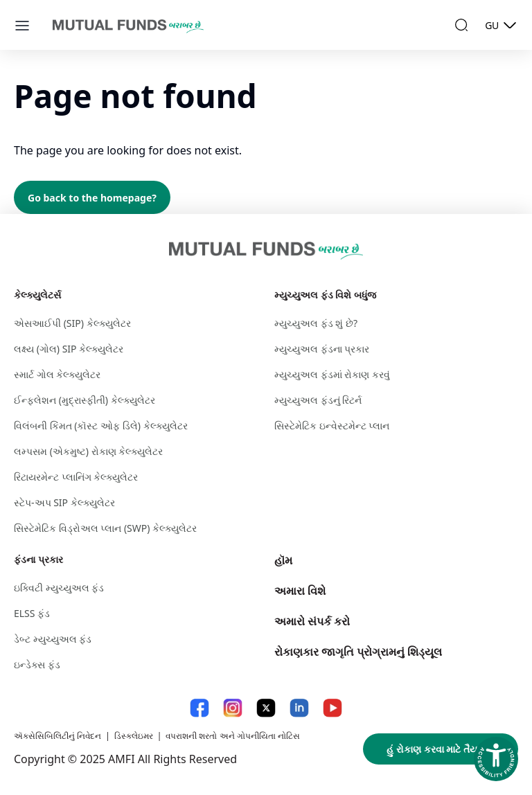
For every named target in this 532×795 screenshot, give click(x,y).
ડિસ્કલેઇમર (134, 736)
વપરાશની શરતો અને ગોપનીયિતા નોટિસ (232, 736)
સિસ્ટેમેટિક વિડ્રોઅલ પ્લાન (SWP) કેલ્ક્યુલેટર (105, 528)
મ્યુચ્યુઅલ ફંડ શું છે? (316, 323)
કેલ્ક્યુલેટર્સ (37, 295)
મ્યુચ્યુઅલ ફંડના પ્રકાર (322, 349)
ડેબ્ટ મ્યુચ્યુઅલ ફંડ (53, 639)
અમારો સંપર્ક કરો (312, 621)
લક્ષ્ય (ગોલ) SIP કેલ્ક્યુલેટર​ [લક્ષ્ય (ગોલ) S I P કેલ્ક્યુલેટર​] (69, 349)
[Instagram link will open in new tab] (233, 708)
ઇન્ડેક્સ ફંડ (37, 664)
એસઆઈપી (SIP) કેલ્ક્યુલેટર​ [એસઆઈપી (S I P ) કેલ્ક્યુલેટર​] (72, 323)
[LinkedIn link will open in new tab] (299, 708)
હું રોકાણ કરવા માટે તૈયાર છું (440, 749)
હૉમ (283, 560)
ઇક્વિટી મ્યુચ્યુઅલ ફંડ (59, 588)
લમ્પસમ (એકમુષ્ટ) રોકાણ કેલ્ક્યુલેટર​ (88, 451)
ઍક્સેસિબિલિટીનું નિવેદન (57, 736)
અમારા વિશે (300, 591)
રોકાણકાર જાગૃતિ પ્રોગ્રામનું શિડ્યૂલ (358, 652)
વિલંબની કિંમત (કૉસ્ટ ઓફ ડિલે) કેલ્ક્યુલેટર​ (101, 426)
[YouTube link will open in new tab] (332, 708)
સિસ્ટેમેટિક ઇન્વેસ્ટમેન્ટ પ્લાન (332, 426)
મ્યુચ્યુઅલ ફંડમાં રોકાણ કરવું (332, 374)
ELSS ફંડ (32, 613)
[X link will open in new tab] (266, 708)
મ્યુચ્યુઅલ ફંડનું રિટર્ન (318, 400)
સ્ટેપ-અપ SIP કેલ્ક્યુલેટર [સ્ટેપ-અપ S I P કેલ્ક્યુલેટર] (64, 502)
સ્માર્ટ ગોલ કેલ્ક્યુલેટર (57, 374)
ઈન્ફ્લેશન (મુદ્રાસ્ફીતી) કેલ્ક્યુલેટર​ (85, 400)
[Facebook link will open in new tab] (199, 708)
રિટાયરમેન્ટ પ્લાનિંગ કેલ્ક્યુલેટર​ (76, 477)
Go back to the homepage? (92, 198)
